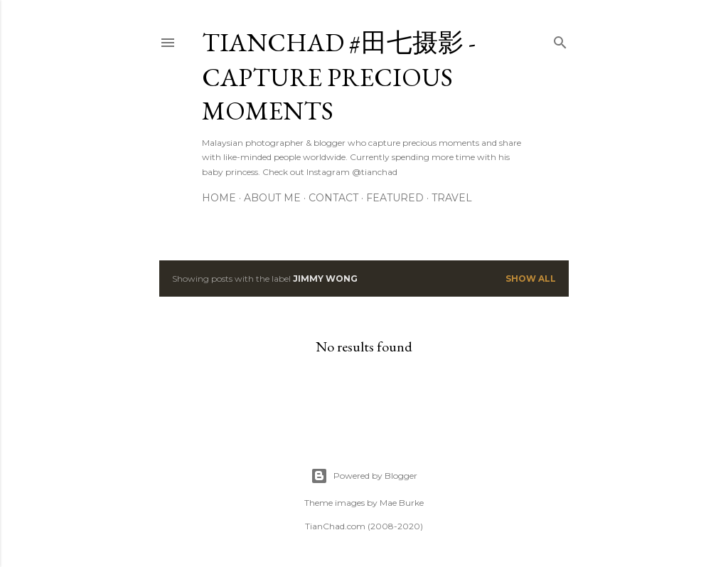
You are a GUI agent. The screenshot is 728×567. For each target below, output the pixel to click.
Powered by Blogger (364, 476)
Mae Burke (402, 503)
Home (219, 198)
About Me (272, 198)
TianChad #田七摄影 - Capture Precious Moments (339, 76)
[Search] (560, 39)
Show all (531, 279)
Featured (395, 198)
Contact (333, 198)
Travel (452, 198)
